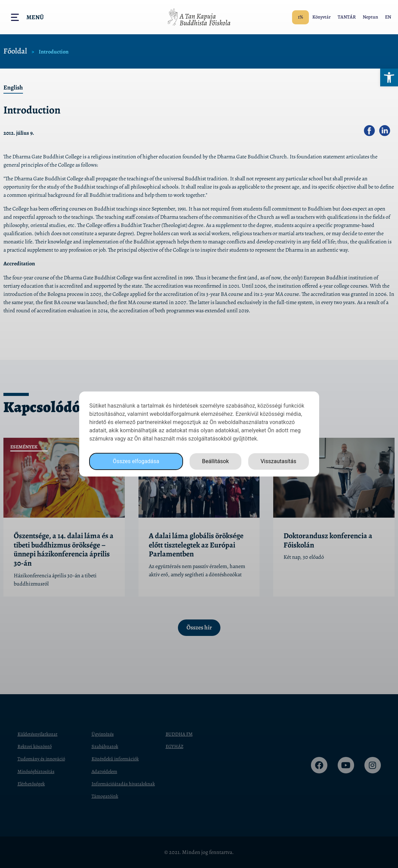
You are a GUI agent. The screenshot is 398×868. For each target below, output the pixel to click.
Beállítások (215, 461)
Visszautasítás (278, 461)
